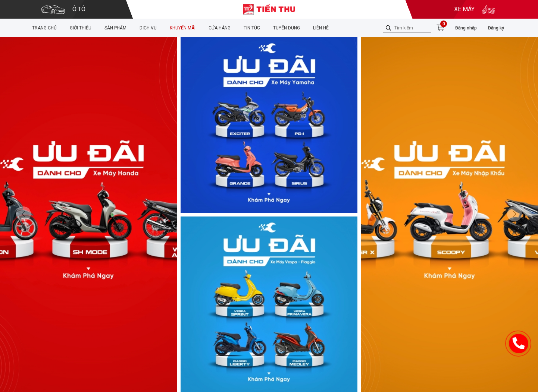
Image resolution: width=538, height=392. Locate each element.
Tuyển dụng (287, 28)
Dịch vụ (148, 28)
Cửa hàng (220, 28)
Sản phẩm (115, 28)
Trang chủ (44, 28)
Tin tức (252, 28)
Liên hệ (321, 28)
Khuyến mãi (183, 28)
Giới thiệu (81, 28)
